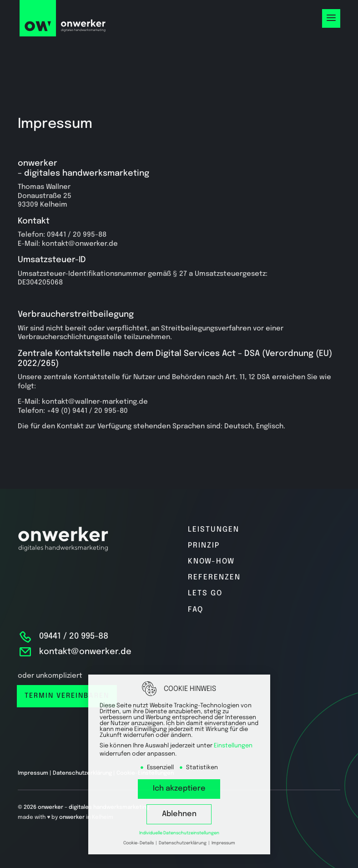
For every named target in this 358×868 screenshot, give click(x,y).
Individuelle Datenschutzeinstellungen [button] (179, 833)
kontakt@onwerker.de (85, 652)
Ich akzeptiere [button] (179, 789)
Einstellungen (233, 746)
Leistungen (214, 530)
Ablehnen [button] (179, 814)
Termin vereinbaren (67, 696)
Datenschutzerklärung (82, 773)
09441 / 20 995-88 (74, 636)
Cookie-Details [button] (139, 843)
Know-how (211, 561)
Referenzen (214, 577)
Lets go (205, 593)
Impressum (33, 773)
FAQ (196, 610)
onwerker (72, 817)
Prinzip (204, 546)
